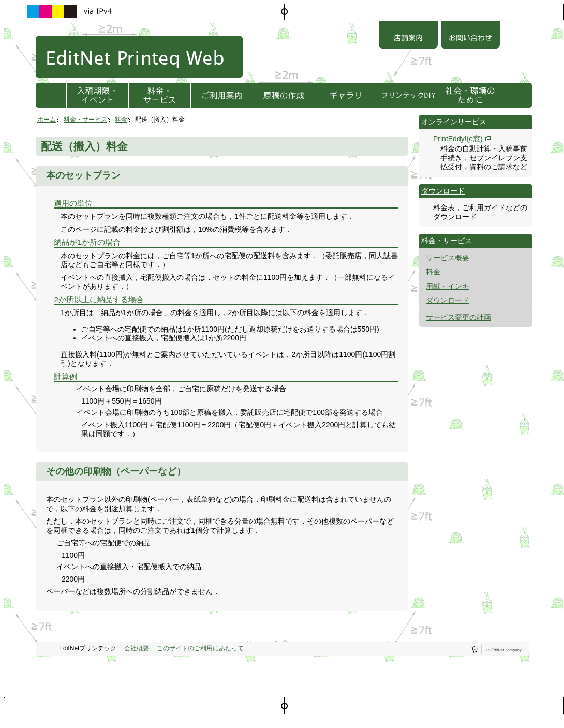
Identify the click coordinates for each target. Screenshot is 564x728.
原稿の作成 (284, 95)
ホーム (47, 120)
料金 (121, 120)
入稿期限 (98, 95)
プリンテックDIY (408, 95)
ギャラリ (346, 95)
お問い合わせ (470, 36)
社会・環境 (470, 95)
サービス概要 (448, 258)
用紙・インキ (448, 286)
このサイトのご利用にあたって (200, 648)
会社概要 (137, 648)
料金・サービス (160, 95)
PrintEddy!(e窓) (458, 139)
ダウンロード (443, 191)
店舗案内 (408, 36)
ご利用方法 (222, 95)
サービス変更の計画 (458, 317)
